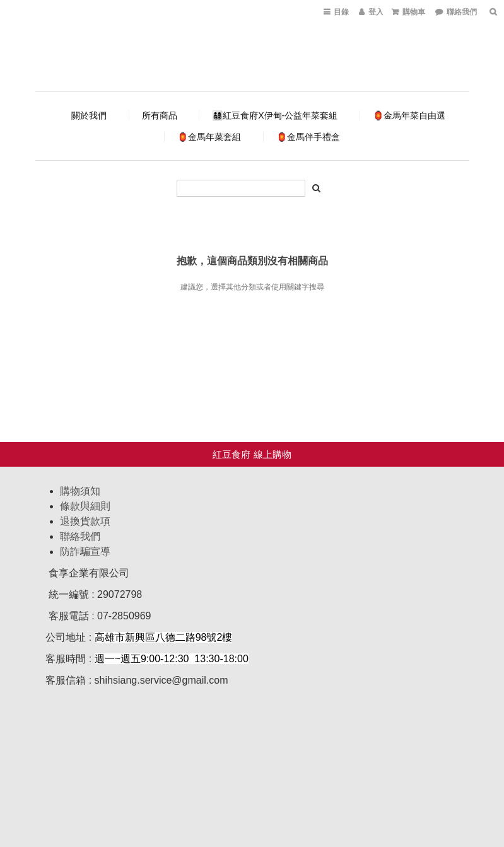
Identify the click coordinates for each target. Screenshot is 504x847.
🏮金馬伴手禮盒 (308, 137)
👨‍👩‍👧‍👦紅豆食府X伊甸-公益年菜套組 (275, 115)
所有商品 (160, 115)
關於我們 (89, 115)
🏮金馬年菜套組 (209, 137)
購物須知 (80, 491)
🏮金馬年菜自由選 (409, 115)
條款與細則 (85, 506)
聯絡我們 (80, 536)
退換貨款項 (85, 521)
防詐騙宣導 (85, 552)
